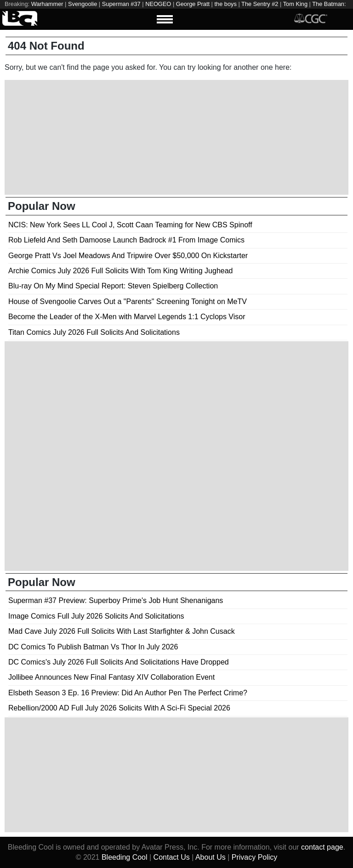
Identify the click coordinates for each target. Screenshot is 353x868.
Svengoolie (83, 4)
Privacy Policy (255, 857)
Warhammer (47, 4)
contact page (322, 847)
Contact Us (172, 857)
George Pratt (193, 4)
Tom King (295, 4)
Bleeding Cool (125, 857)
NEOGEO (158, 4)
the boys (225, 4)
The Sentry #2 (260, 4)
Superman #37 (121, 4)
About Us (211, 857)
